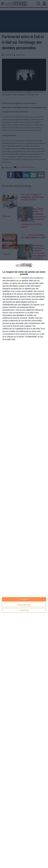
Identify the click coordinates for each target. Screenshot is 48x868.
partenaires (17, 278)
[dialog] (24, 564)
